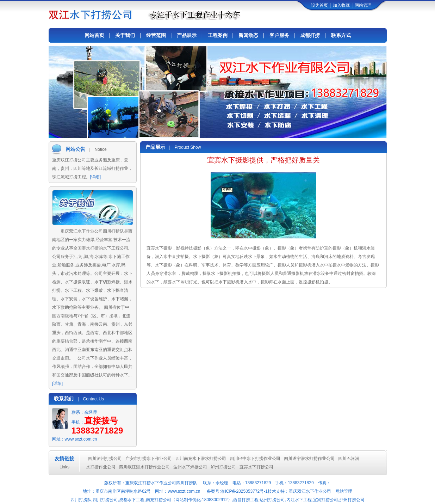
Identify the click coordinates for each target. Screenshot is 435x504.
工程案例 (218, 35)
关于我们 (125, 35)
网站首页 (94, 35)
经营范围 (156, 35)
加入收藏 (341, 5)
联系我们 (64, 399)
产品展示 (187, 35)
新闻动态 (248, 35)
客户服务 (279, 35)
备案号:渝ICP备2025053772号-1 (237, 491)
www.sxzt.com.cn (81, 439)
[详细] (96, 177)
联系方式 (341, 35)
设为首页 (319, 5)
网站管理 (363, 5)
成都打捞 (310, 35)
